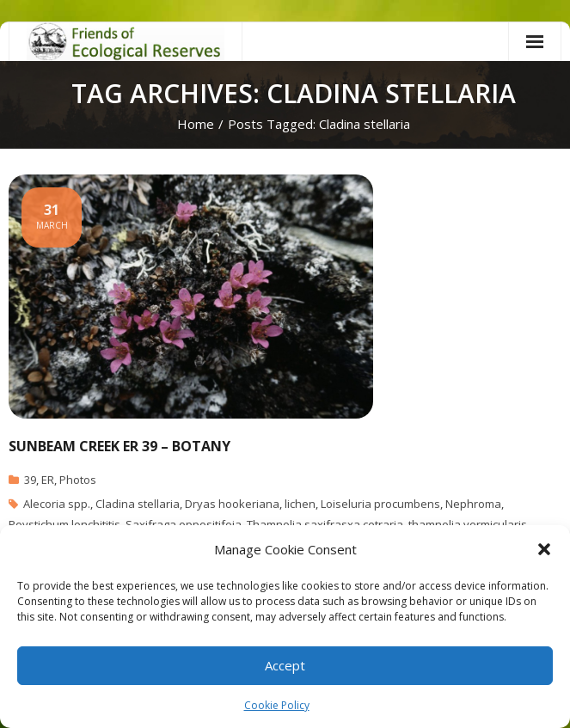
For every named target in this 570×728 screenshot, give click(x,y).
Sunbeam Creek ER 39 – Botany (120, 446)
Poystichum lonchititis (64, 524)
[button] (544, 549)
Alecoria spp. (57, 504)
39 (30, 480)
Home (196, 124)
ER (48, 480)
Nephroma (473, 504)
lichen (300, 504)
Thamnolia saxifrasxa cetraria (325, 524)
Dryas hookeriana (232, 504)
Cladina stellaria (138, 504)
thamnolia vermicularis (468, 524)
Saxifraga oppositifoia (184, 524)
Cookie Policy (277, 705)
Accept (285, 665)
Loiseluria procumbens (380, 504)
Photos (78, 480)
